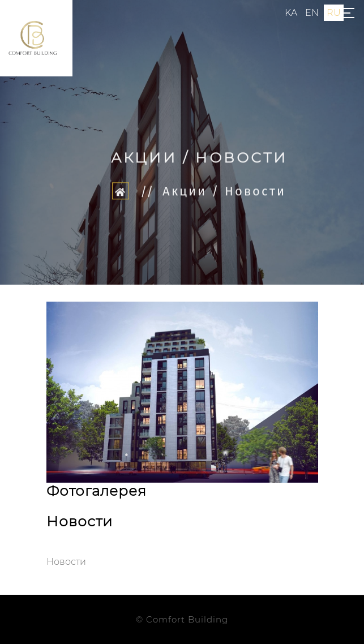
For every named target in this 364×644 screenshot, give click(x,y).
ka (291, 13)
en (312, 13)
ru (334, 13)
